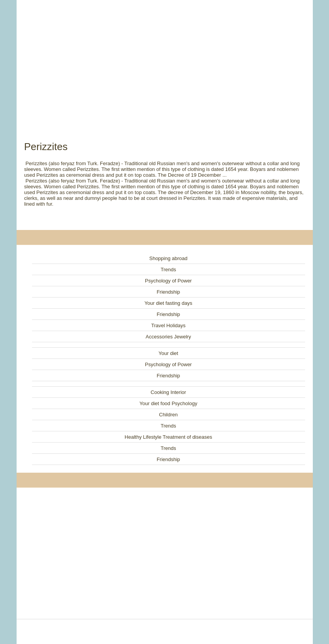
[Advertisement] (165, 62)
